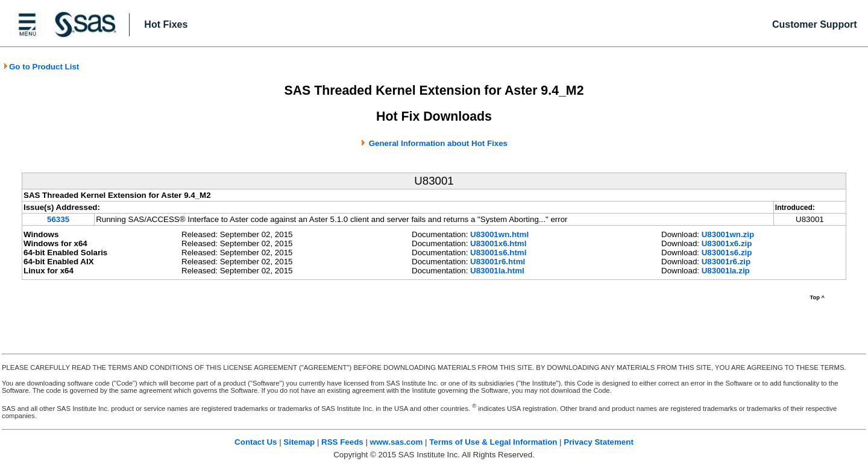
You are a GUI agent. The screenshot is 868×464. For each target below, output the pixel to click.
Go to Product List (41, 67)
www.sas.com (397, 442)
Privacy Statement (599, 442)
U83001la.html (497, 271)
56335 (58, 219)
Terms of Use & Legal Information (493, 442)
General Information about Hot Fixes (438, 143)
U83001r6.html (498, 262)
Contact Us (256, 442)
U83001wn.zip (728, 234)
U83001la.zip (726, 271)
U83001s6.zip (727, 253)
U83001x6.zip (727, 243)
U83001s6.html (498, 253)
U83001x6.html (498, 243)
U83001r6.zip (726, 262)
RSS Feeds (342, 442)
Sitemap (299, 442)
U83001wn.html (499, 234)
